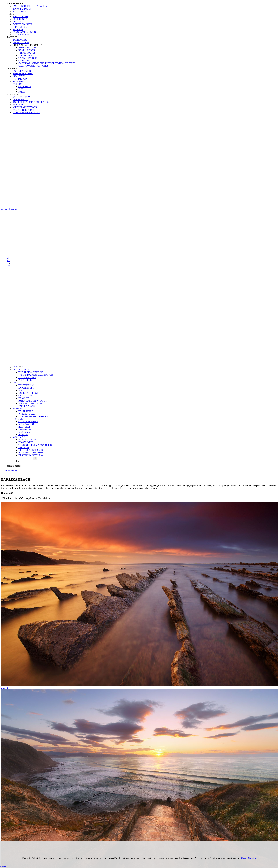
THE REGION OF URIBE (31, 372)
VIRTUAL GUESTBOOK (25, 107)
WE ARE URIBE (15, 4)
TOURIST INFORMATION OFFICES (31, 102)
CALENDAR (25, 87)
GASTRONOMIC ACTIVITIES (33, 66)
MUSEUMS (18, 81)
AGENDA (18, 84)
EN (8, 263)
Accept (3, 867)
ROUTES (17, 22)
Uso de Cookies (248, 858)
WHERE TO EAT (21, 42)
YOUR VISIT (13, 94)
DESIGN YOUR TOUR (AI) (26, 112)
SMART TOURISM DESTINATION (30, 6)
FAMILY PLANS (21, 35)
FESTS (22, 89)
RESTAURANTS (27, 50)
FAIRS (22, 92)
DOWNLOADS (20, 99)
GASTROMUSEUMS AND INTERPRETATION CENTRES (47, 63)
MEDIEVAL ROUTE (23, 74)
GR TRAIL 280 (20, 27)
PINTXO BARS (26, 55)
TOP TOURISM (20, 16)
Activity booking (9, 209)
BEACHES (18, 29)
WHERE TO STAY (22, 97)
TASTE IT (12, 37)
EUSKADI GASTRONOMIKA (27, 45)
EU (8, 260)
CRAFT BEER (25, 61)
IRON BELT (19, 76)
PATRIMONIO (20, 79)
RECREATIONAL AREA (30, 403)
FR (8, 266)
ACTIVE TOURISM (22, 24)
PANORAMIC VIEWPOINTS (27, 32)
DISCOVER (13, 68)
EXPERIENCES (20, 19)
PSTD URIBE (19, 11)
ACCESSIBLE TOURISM (25, 110)
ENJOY (11, 14)
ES (8, 258)
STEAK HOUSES (27, 53)
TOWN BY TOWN (22, 9)
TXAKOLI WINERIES (29, 58)
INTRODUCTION (27, 48)
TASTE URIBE (20, 40)
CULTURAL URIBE (22, 71)
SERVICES (18, 105)
